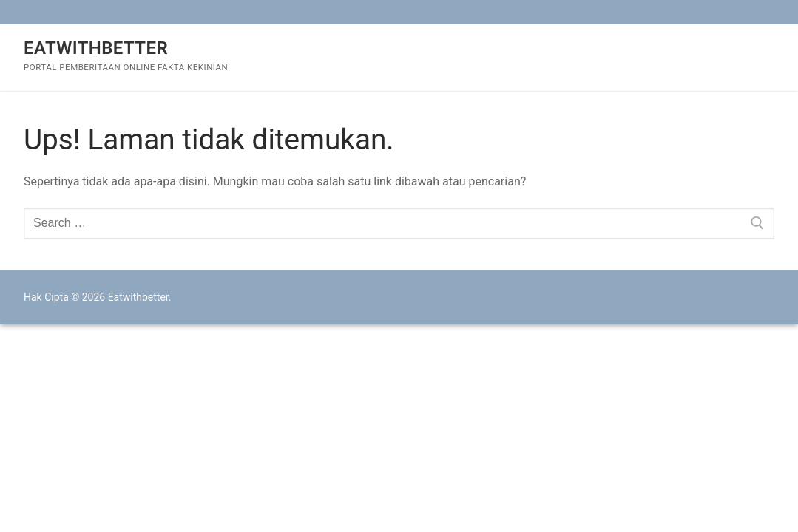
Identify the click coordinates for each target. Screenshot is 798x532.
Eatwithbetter (96, 48)
